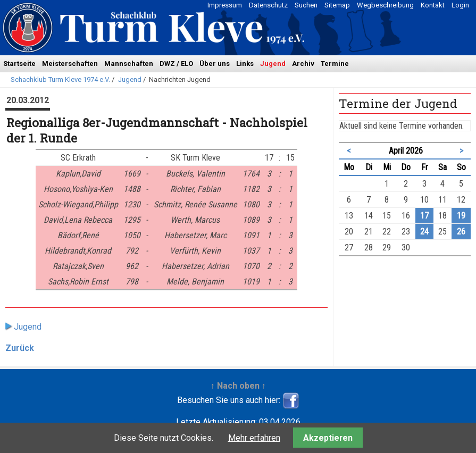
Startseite (19, 64)
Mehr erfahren (254, 438)
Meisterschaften (70, 64)
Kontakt (433, 5)
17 (424, 216)
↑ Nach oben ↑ (238, 386)
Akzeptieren (328, 438)
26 (461, 232)
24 (424, 232)
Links (245, 64)
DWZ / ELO (176, 64)
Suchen (306, 5)
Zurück (20, 348)
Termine (335, 64)
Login (460, 5)
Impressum (225, 5)
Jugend (273, 64)
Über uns (215, 64)
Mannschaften (129, 64)
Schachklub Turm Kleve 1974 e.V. (60, 79)
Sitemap (337, 5)
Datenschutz (268, 5)
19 (461, 216)
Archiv (303, 64)
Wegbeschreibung (385, 5)
